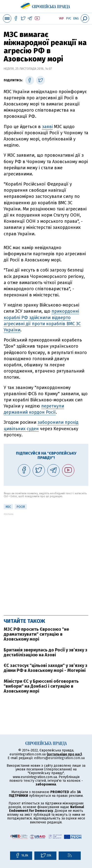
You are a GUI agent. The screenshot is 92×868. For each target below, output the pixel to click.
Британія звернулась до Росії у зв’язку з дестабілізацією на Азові (46, 652)
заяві (47, 127)
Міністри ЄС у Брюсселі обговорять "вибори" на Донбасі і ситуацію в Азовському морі (41, 686)
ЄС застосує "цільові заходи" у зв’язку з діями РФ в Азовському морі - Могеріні (46, 668)
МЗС (8, 507)
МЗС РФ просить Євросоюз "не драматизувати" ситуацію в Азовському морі (36, 634)
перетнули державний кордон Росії (34, 409)
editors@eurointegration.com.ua (59, 758)
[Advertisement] (46, 562)
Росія (21, 507)
